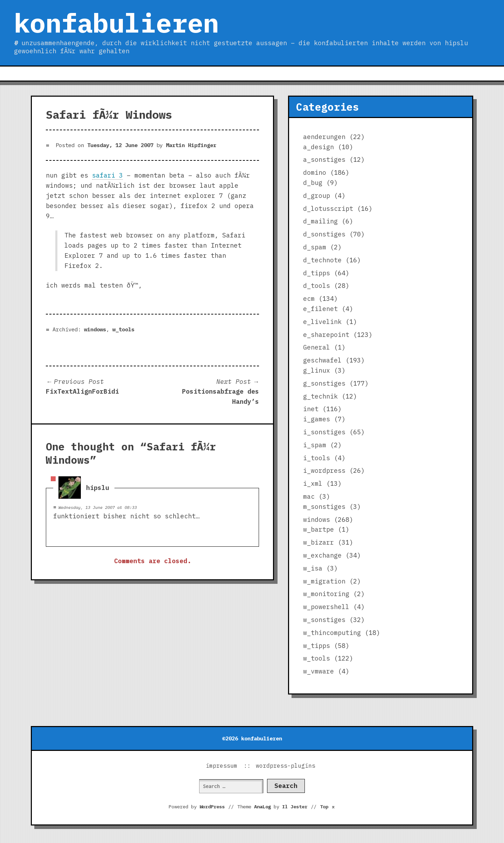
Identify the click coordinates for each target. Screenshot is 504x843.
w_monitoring (326, 594)
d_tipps (317, 273)
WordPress (212, 807)
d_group (317, 196)
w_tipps (317, 646)
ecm (309, 299)
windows (95, 329)
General (317, 347)
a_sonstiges (324, 160)
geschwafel (322, 360)
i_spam (315, 445)
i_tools (317, 458)
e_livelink (322, 322)
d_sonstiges (324, 234)
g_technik (320, 396)
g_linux (317, 370)
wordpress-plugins (286, 766)
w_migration (324, 581)
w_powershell (326, 607)
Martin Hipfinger (191, 145)
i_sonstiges (324, 432)
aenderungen (324, 137)
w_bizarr (318, 542)
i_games (317, 419)
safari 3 (107, 175)
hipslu (98, 487)
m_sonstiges (324, 507)
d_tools (317, 286)
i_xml (313, 483)
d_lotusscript (328, 209)
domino (315, 172)
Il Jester (295, 807)
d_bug (313, 183)
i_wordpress (324, 471)
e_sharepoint (326, 335)
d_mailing (320, 221)
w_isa (313, 568)
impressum (222, 766)
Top (328, 807)
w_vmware (318, 671)
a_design (318, 147)
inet (311, 409)
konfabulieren (116, 23)
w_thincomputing (332, 633)
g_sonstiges (324, 383)
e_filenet (320, 309)
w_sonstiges (324, 620)
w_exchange (322, 555)
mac (309, 496)
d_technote (322, 260)
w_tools (123, 329)
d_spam (315, 247)
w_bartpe (318, 529)
